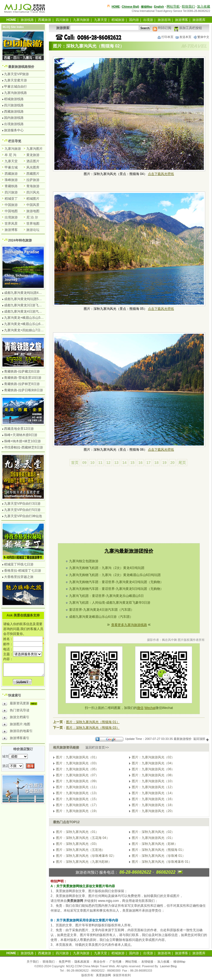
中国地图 (11, 211)
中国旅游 (11, 205)
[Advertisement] (129, 512)
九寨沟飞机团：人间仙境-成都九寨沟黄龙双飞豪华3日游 (110, 603)
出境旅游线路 (14, 124)
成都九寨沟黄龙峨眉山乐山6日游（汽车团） (101, 617)
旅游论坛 (33, 230)
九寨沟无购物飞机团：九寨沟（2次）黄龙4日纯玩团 (107, 568)
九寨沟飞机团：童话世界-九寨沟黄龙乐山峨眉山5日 (106, 596)
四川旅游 (62, 20)
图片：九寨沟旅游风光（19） (77, 811)
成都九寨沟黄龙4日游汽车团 (25, 311)
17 (148, 463)
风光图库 (33, 167)
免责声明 (65, 962)
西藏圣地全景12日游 (19, 429)
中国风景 (33, 205)
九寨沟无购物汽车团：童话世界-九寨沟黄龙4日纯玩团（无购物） (116, 582)
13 (117, 463)
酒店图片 (33, 161)
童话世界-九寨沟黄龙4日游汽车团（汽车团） (102, 610)
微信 (140, 708)
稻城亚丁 (11, 199)
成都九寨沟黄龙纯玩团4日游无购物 (29, 293)
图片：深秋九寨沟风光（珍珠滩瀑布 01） (162, 862)
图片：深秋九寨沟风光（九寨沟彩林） (84, 862)
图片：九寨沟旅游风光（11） (77, 787)
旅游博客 (182, 20)
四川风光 (33, 192)
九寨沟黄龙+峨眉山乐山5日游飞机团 (30, 318)
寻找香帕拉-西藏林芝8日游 (24, 447)
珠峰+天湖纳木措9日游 (21, 435)
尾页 (182, 463)
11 (101, 463)
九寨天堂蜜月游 (15, 80)
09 (85, 463)
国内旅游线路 (14, 118)
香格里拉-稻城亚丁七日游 (23, 571)
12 (108, 463)
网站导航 (173, 7)
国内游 (134, 20)
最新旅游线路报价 (21, 67)
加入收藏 (204, 7)
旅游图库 (199, 20)
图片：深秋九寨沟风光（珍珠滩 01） (159, 856)
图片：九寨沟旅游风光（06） (153, 769)
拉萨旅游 (33, 180)
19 (164, 463)
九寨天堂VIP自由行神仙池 (23, 516)
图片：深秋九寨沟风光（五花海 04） (83, 838)
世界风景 (11, 224)
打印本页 (165, 37)
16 (141, 463)
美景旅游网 (103, 975)
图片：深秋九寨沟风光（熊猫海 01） (93, 722)
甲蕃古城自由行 (15, 87)
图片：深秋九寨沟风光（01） (77, 832)
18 (157, 463)
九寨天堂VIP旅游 (16, 74)
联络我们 (188, 7)
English (159, 7)
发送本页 (183, 37)
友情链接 (147, 962)
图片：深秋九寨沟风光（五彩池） (80, 850)
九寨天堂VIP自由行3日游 (22, 504)
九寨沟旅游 (81, 20)
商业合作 (99, 962)
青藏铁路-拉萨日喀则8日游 (24, 390)
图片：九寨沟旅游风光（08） (153, 775)
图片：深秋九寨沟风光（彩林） (155, 844)
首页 (75, 463)
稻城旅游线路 (14, 99)
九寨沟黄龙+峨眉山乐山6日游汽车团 (30, 324)
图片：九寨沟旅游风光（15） (77, 799)
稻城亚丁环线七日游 (19, 564)
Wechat (150, 708)
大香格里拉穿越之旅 (19, 577)
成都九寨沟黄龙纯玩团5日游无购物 (29, 299)
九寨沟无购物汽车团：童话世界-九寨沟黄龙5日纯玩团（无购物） (116, 589)
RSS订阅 (162, 28)
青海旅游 (33, 186)
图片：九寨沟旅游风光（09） (77, 781)
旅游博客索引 (16, 739)
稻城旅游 (118, 20)
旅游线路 (27, 20)
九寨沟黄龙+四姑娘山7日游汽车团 (29, 330)
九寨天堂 (101, 20)
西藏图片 (33, 174)
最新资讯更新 (21, 704)
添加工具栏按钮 (188, 28)
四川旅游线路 (14, 105)
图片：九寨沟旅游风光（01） (77, 757)
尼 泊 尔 (32, 217)
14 (124, 463)
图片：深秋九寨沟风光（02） (153, 832)
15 (132, 463)
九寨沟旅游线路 (15, 93)
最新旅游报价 (183, 739)
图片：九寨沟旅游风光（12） (153, 787)
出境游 (148, 20)
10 (92, 463)
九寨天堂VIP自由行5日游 (22, 510)
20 (173, 463)
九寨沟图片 (35, 149)
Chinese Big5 (130, 7)
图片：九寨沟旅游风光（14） (153, 793)
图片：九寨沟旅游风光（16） (153, 799)
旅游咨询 (164, 20)
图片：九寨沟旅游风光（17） (77, 805)
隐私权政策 (82, 962)
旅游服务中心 (14, 130)
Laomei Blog (168, 966)
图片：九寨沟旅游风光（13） (77, 793)
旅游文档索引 (16, 718)
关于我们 (33, 962)
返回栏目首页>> (97, 747)
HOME (116, 7)
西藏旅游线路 (14, 112)
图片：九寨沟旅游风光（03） (77, 763)
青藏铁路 (11, 186)
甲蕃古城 (11, 167)
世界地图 (33, 224)
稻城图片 (33, 199)
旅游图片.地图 (16, 725)
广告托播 (116, 962)
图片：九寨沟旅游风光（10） (153, 781)
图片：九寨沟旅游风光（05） (77, 769)
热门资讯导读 (16, 711)
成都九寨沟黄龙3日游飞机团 (25, 305)
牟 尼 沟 (10, 155)
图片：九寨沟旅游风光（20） (153, 811)
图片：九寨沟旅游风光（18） (153, 805)
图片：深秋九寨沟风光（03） (77, 844)
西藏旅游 (45, 20)
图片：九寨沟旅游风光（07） (77, 775)
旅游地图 (33, 211)
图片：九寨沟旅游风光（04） (153, 763)
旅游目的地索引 (17, 732)
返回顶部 (201, 739)
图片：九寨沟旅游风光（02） (153, 757)
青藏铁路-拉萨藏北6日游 (22, 371)
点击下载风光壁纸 (161, 174)
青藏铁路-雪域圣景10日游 (23, 378)
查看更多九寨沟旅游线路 (129, 625)
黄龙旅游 (33, 155)
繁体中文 (201, 37)
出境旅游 (11, 217)
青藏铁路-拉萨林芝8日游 (22, 384)
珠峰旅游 (11, 180)
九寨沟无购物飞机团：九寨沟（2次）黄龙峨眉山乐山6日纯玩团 (115, 575)
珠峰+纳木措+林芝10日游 (22, 441)
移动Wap (179, 962)
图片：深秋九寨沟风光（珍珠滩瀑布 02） (86, 856)
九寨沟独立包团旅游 (84, 561)
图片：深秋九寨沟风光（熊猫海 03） (93, 728)
